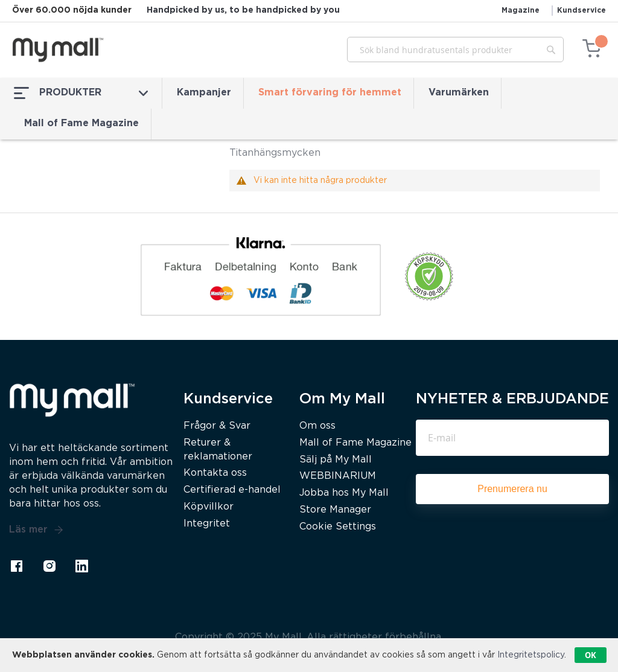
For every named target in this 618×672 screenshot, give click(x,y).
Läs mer (36, 530)
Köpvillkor (209, 507)
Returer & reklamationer (218, 450)
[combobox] (455, 50)
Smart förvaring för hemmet (330, 93)
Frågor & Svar (217, 426)
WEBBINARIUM (338, 476)
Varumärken (459, 93)
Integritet (207, 524)
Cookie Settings (338, 527)
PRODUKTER (81, 93)
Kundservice (581, 11)
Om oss (317, 426)
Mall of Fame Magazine (81, 123)
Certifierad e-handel (232, 490)
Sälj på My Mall (336, 460)
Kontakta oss (215, 473)
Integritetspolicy (531, 655)
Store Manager (335, 510)
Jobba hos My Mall (344, 493)
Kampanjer (204, 93)
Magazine (521, 11)
